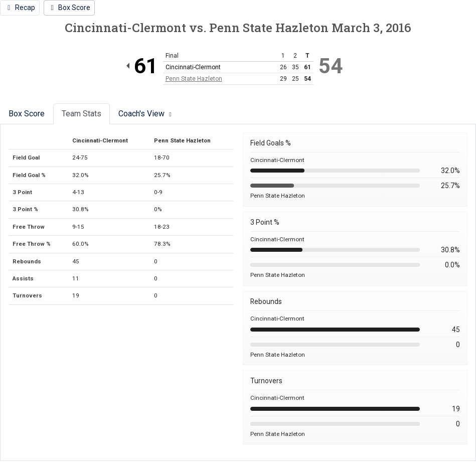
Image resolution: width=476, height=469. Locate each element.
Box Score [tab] (27, 114)
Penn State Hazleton (194, 79)
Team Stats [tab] (82, 114)
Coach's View (146, 114)
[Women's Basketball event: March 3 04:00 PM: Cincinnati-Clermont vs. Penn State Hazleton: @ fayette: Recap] (20, 8)
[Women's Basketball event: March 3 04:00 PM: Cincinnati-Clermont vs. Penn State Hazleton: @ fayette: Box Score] (69, 8)
